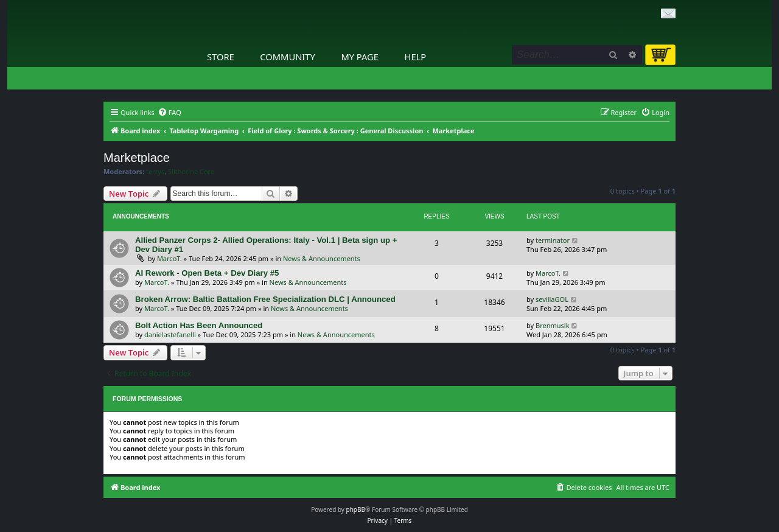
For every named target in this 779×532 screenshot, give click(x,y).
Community (287, 57)
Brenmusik (553, 325)
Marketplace (137, 158)
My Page (360, 57)
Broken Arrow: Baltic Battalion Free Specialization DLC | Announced (265, 299)
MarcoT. (169, 258)
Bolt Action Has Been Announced (199, 325)
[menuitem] (169, 113)
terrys (155, 172)
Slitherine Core (191, 172)
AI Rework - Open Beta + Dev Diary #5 (207, 273)
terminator (553, 240)
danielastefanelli (170, 334)
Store (221, 57)
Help (416, 57)
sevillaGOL (552, 299)
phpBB (356, 509)
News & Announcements (322, 258)
